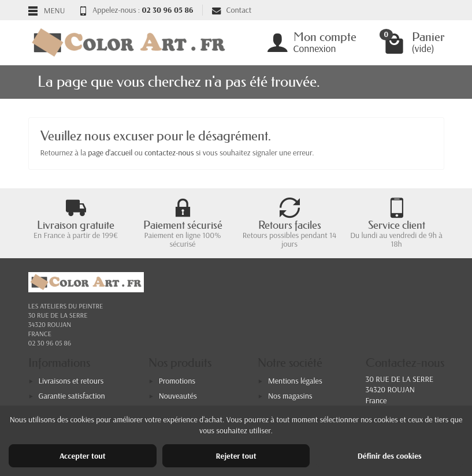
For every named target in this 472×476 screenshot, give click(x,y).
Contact (232, 10)
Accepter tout (83, 456)
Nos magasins (290, 396)
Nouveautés (178, 396)
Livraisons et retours (71, 381)
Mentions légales (295, 381)
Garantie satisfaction (72, 396)
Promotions (177, 381)
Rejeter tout (236, 456)
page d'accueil (110, 153)
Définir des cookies (390, 456)
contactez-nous (169, 153)
